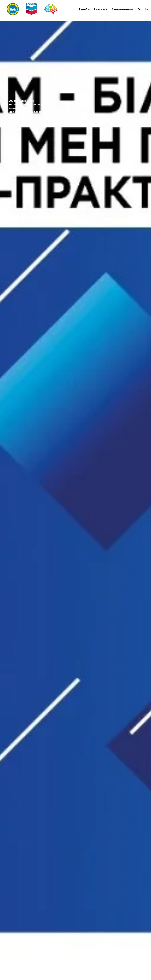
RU (147, 9)
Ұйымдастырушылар (122, 9)
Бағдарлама (101, 9)
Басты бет (84, 9)
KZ (139, 9)
